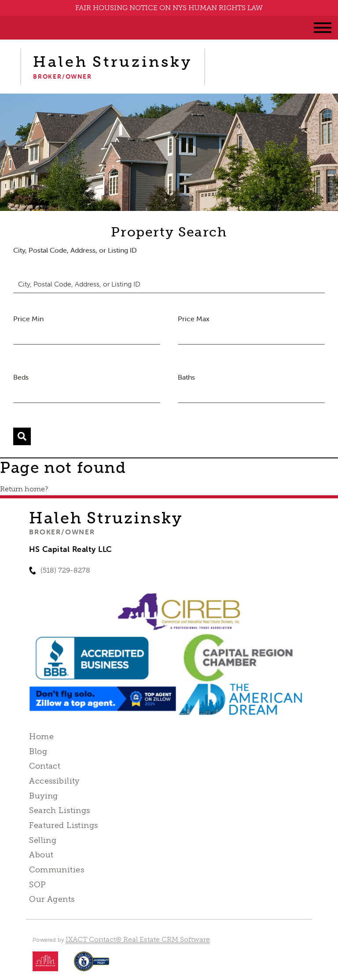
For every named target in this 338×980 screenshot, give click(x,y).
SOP (37, 885)
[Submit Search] (22, 436)
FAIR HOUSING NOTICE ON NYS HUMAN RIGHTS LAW (169, 8)
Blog (38, 751)
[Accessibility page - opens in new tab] (92, 966)
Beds (21, 377)
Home (41, 737)
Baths (186, 377)
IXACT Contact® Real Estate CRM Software (138, 939)
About (41, 855)
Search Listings (59, 810)
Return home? (24, 489)
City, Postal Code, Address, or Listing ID (75, 250)
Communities (57, 870)
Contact (45, 766)
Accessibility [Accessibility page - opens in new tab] (54, 781)
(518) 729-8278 (65, 570)
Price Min (28, 319)
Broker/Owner (62, 532)
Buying (44, 796)
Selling (43, 840)
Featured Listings (63, 825)
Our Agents (52, 899)
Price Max (194, 319)
